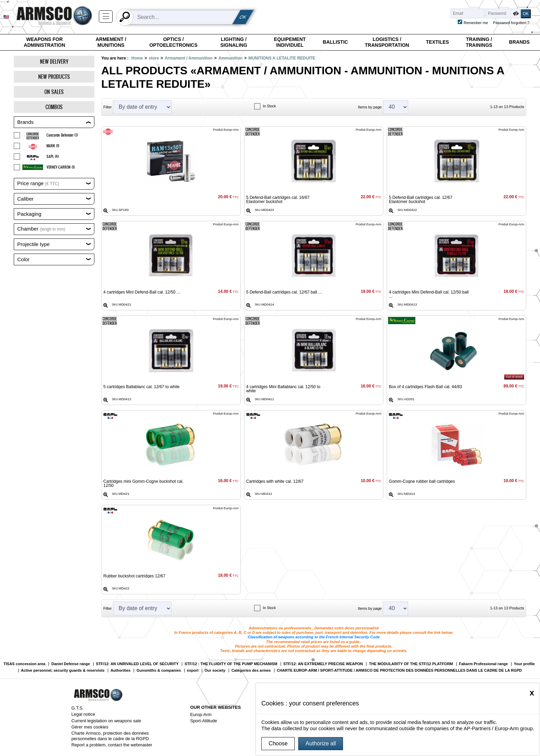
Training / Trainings (479, 42)
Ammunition (230, 58)
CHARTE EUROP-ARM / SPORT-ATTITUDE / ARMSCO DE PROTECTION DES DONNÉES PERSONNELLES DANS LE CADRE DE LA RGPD (399, 670)
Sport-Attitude (204, 721)
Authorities (121, 670)
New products (54, 77)
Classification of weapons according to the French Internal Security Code (314, 637)
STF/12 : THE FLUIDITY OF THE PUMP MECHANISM (231, 664)
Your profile (524, 664)
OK (243, 17)
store (154, 58)
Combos (54, 107)
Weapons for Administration (44, 42)
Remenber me (476, 23)
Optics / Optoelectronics (174, 42)
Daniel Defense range (71, 664)
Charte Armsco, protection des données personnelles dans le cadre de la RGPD (110, 736)
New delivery (54, 61)
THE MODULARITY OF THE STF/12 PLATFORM (411, 664)
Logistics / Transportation (387, 42)
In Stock (269, 106)
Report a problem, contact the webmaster (112, 745)
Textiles (438, 42)
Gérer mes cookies (90, 727)
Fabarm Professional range (484, 664)
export (193, 670)
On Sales (54, 92)
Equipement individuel (290, 42)
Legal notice (83, 714)
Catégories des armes (251, 670)
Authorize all (321, 743)
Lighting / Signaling (234, 42)
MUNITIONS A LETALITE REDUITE (282, 58)
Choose (278, 743)
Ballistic (335, 42)
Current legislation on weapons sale (106, 721)
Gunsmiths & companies (159, 670)
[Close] (532, 693)
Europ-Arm (201, 715)
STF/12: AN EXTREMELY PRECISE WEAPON (323, 664)
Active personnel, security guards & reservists (63, 670)
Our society (215, 670)
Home (137, 58)
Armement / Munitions (111, 42)
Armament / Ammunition (189, 58)
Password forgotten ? (511, 23)
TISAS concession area (24, 664)
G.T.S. (77, 708)
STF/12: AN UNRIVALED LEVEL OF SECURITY (137, 664)
